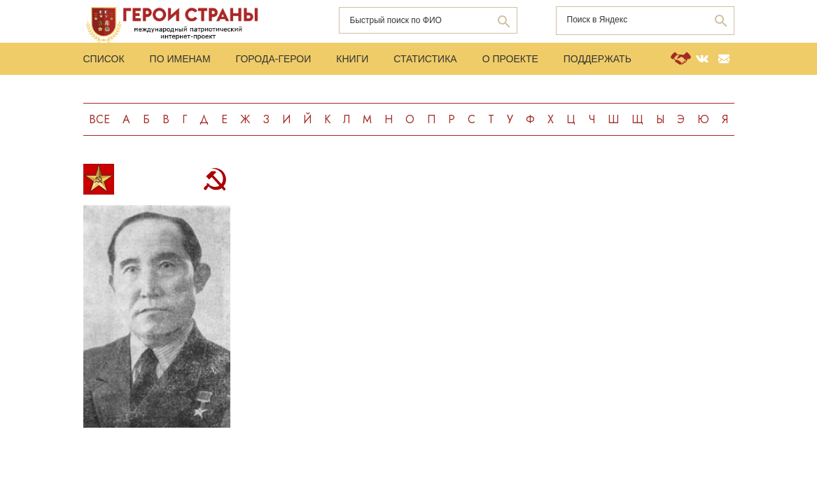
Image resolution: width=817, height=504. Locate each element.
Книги (352, 59)
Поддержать (598, 59)
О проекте (510, 59)
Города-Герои (274, 59)
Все (99, 119)
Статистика (425, 59)
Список (104, 59)
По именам (180, 59)
